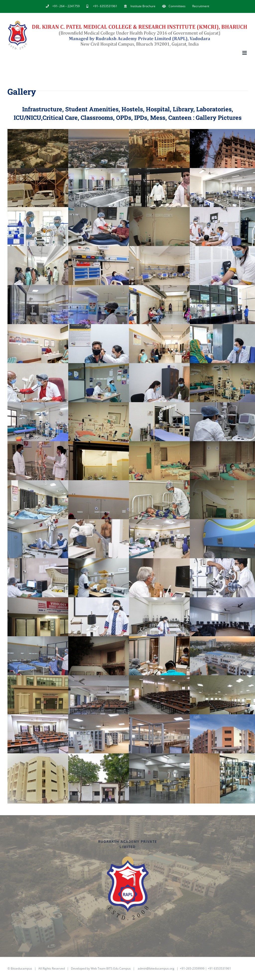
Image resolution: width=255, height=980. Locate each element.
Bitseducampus (21, 968)
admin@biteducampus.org (156, 968)
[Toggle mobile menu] (245, 53)
